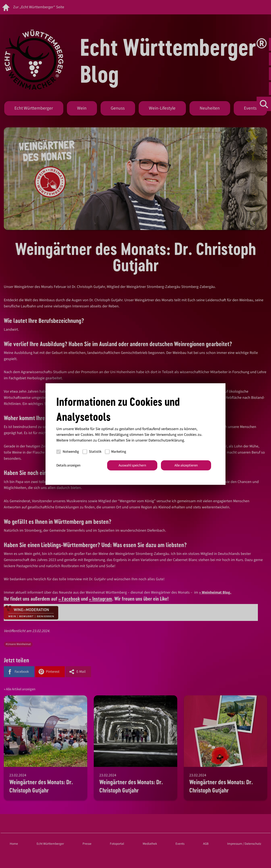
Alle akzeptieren (186, 465)
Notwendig (68, 452)
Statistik (92, 452)
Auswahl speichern (132, 465)
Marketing (116, 452)
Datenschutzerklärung (166, 440)
